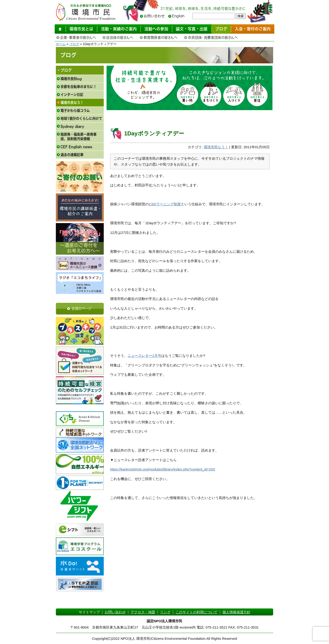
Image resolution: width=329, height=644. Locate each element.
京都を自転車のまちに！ (79, 87)
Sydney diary (72, 126)
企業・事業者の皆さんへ (78, 38)
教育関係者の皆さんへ (160, 38)
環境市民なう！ (72, 103)
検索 (241, 16)
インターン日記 (72, 95)
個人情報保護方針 (236, 612)
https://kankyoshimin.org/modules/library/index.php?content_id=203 (162, 469)
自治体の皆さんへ (120, 38)
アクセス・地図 (143, 612)
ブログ (74, 44)
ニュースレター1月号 (144, 356)
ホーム (61, 44)
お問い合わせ (154, 16)
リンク (165, 612)
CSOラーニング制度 (165, 204)
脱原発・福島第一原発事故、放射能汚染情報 (79, 137)
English (178, 16)
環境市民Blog (71, 79)
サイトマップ (89, 612)
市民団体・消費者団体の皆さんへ (213, 38)
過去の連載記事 (72, 155)
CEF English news (76, 147)
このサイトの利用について (197, 612)
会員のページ (82, 309)
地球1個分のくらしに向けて (81, 118)
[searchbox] (214, 16)
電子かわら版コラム (75, 110)
